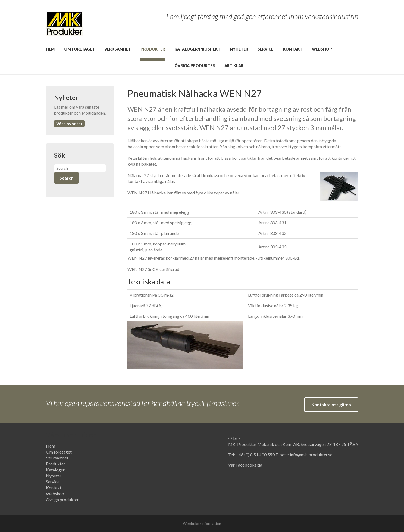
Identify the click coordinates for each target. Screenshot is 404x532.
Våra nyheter (69, 123)
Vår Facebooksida (245, 465)
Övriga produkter (195, 66)
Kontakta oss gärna (331, 404)
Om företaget (79, 49)
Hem (50, 49)
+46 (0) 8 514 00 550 (256, 454)
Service (265, 49)
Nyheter (239, 49)
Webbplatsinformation (202, 523)
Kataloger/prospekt (197, 49)
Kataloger (55, 470)
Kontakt (293, 49)
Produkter (153, 49)
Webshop (322, 49)
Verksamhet (118, 49)
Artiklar (234, 66)
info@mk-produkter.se (311, 454)
